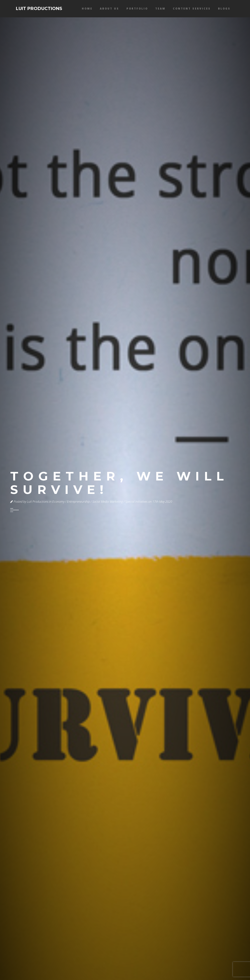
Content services (192, 9)
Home (87, 9)
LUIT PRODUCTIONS (39, 9)
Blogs (224, 9)
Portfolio (137, 9)
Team (160, 9)
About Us (109, 9)
